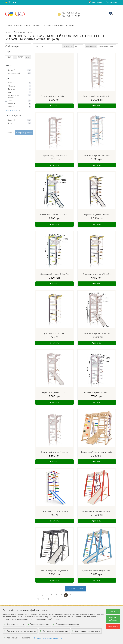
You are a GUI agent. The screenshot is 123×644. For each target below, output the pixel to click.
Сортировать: (91, 46)
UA (10, 2)
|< (37, 595)
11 (43, 599)
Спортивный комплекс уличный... (97, 452)
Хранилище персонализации (87, 631)
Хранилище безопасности (18, 638)
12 (48, 599)
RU (14, 2)
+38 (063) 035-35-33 (71, 13)
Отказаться (113, 626)
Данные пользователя (40, 624)
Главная (9, 32)
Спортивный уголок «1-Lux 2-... (97, 393)
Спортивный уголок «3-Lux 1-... (54, 96)
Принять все (113, 611)
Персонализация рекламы (67, 624)
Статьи (61, 26)
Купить (54, 106)
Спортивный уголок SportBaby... (54, 511)
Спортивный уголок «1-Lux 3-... (97, 333)
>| (58, 599)
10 (38, 599)
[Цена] (9, 57)
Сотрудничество (49, 26)
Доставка (36, 26)
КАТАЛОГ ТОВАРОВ (15, 26)
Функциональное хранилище (55, 631)
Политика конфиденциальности (48, 638)
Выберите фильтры (24, 133)
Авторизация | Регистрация (105, 2)
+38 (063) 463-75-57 (71, 16)
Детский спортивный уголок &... (97, 511)
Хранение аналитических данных (21, 631)
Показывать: (68, 46)
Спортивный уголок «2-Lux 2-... (54, 274)
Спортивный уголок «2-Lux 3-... (54, 215)
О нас (28, 26)
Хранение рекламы (15, 624)
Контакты (70, 26)
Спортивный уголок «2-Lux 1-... (54, 333)
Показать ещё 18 (76, 589)
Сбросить (10, 133)
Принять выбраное (113, 619)
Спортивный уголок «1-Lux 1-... (97, 96)
